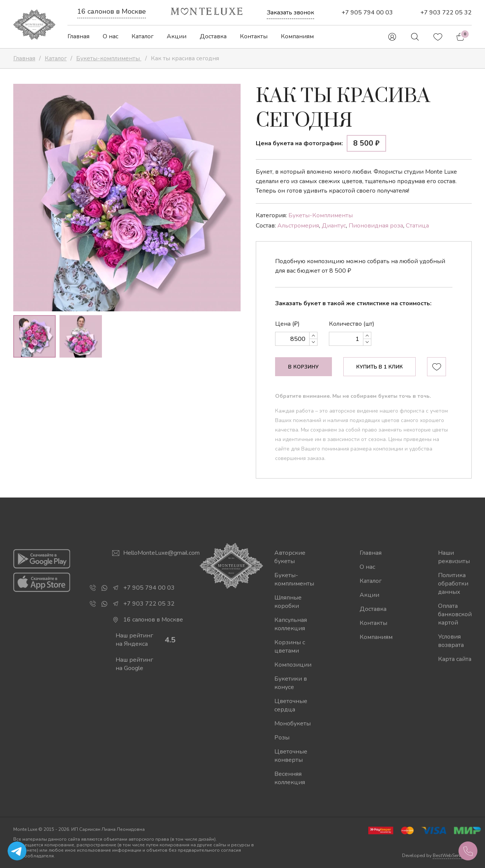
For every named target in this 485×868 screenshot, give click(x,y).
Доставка (213, 36)
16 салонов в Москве (112, 11)
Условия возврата (451, 641)
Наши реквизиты (454, 557)
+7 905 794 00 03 (367, 13)
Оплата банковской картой (455, 614)
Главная (78, 36)
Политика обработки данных (453, 584)
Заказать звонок (290, 13)
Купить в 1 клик (379, 367)
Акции (177, 36)
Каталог (142, 36)
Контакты (254, 36)
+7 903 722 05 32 (446, 13)
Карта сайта (455, 659)
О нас (110, 36)
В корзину (303, 367)
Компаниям (297, 36)
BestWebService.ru (452, 855)
